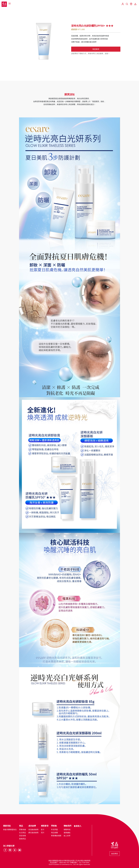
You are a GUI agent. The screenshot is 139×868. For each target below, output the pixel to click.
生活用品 (23, 833)
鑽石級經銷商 (33, 833)
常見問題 (54, 829)
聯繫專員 (67, 829)
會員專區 (115, 854)
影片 (43, 829)
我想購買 (96, 49)
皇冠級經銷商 (33, 829)
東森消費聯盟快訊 (10, 829)
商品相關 (54, 833)
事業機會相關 (56, 836)
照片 (43, 833)
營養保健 (23, 829)
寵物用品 (23, 839)
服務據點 (67, 833)
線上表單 (67, 836)
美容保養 (23, 836)
